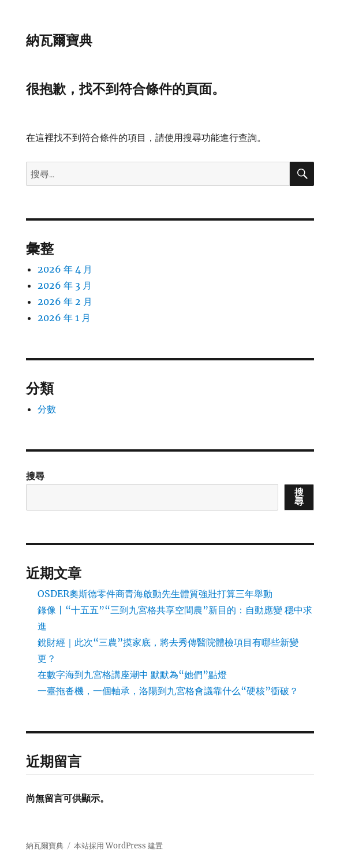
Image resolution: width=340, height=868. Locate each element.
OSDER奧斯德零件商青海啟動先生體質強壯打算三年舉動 (155, 594)
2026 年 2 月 (65, 301)
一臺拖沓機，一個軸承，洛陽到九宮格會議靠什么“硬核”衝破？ (168, 691)
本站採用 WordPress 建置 (118, 846)
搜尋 (35, 476)
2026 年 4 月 (65, 269)
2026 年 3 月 (65, 285)
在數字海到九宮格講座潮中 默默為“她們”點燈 (132, 675)
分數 (47, 409)
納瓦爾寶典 (59, 40)
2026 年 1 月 (64, 318)
